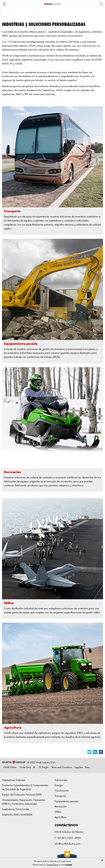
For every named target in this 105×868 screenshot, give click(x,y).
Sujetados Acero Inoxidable (17, 815)
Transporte (60, 796)
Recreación (61, 807)
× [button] (102, 860)
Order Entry (25, 767)
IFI (34, 767)
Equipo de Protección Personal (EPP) (22, 795)
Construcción (62, 791)
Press (87, 767)
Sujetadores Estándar (14, 780)
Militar (58, 812)
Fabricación (61, 780)
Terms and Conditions (62, 767)
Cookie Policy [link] (52, 865)
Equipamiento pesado (67, 801)
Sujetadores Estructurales (16, 809)
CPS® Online (10, 767)
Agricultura (61, 817)
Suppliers (79, 767)
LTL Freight (43, 767)
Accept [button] (69, 865)
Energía (59, 785)
